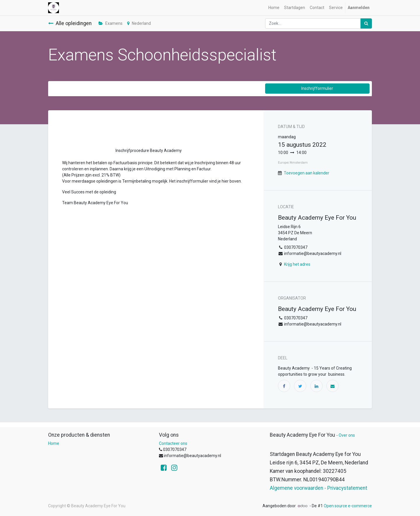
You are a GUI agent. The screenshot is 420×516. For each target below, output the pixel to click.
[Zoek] (366, 23)
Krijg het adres (297, 264)
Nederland (139, 23)
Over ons (347, 435)
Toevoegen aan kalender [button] (307, 173)
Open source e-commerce (348, 506)
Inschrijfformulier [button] (317, 88)
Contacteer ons (173, 443)
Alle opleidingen (70, 23)
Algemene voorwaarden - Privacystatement (318, 488)
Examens (111, 23)
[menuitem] (274, 8)
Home (54, 443)
